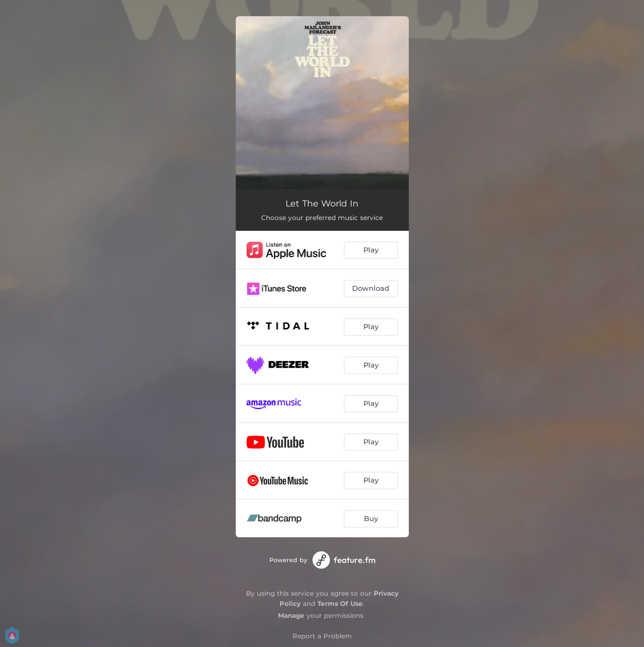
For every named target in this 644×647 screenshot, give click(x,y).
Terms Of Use (340, 603)
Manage (291, 615)
